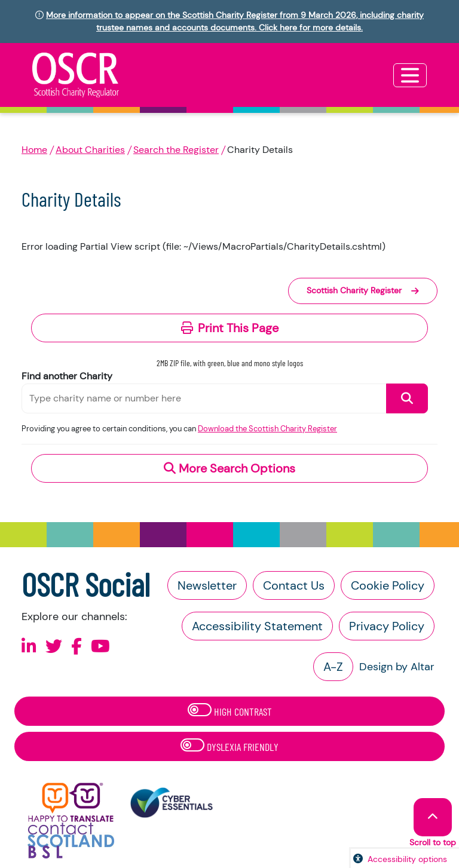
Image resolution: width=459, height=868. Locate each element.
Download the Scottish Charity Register (267, 429)
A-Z (333, 667)
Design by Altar (397, 667)
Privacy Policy (387, 626)
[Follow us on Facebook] (76, 647)
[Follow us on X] (54, 647)
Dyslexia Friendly (229, 746)
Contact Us (294, 585)
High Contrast (230, 711)
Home (34, 150)
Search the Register (176, 150)
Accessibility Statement (257, 626)
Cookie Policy (388, 585)
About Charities (90, 150)
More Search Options (229, 468)
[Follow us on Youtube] (100, 647)
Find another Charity (67, 376)
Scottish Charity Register (363, 290)
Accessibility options (407, 859)
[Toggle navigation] (410, 75)
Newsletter (207, 585)
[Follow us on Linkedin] (29, 647)
